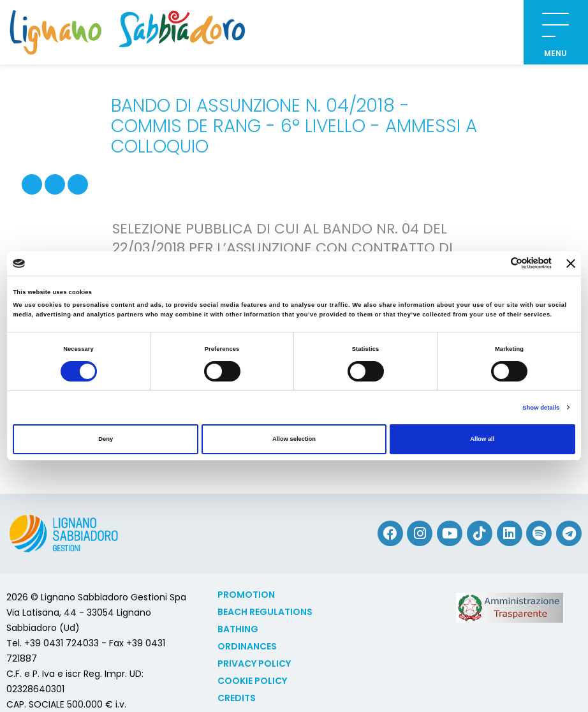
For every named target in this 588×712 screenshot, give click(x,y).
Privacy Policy (254, 664)
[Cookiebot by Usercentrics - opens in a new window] (496, 263)
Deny (106, 439)
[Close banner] (571, 263)
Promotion (246, 595)
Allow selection (294, 439)
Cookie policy (252, 681)
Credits (237, 698)
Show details (541, 408)
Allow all (482, 439)
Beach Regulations (265, 612)
